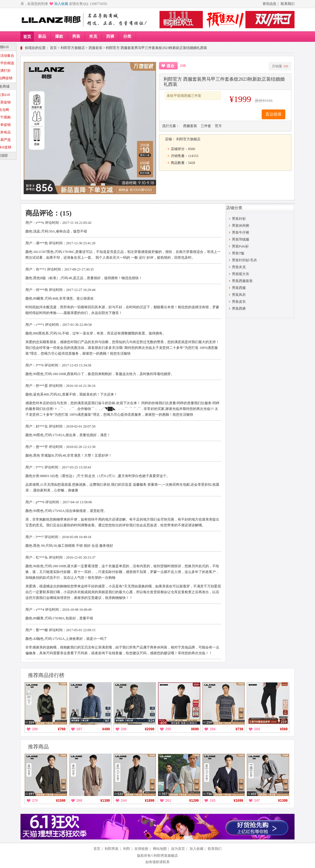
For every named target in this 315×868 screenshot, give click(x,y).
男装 (76, 36)
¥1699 (238, 801)
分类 (127, 36)
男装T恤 (238, 253)
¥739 (239, 729)
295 (168, 729)
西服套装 (95, 48)
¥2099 (150, 729)
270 (35, 801)
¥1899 (150, 801)
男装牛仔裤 (241, 232)
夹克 (93, 36)
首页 (27, 37)
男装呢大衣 (241, 274)
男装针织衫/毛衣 (244, 260)
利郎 (127, 849)
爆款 (59, 36)
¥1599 (61, 801)
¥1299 (194, 801)
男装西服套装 (242, 281)
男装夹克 (239, 267)
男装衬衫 (239, 219)
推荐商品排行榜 (46, 675)
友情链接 (141, 849)
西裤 (110, 36)
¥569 (284, 729)
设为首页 (178, 849)
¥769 (62, 729)
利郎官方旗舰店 (73, 48)
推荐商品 (38, 747)
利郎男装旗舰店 (166, 856)
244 (124, 801)
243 (213, 801)
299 (35, 729)
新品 (42, 36)
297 (79, 729)
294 (213, 729)
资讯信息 (269, 4)
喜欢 (170, 66)
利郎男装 (112, 849)
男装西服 (239, 288)
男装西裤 (239, 309)
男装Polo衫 (240, 246)
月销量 (280, 66)
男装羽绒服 (241, 239)
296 (124, 729)
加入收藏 (61, 4)
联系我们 (288, 4)
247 (257, 801)
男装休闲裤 (241, 226)
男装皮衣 (239, 302)
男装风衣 (239, 295)
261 (168, 801)
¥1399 (105, 801)
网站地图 (160, 849)
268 (79, 801)
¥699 (195, 729)
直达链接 (273, 114)
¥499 (106, 729)
